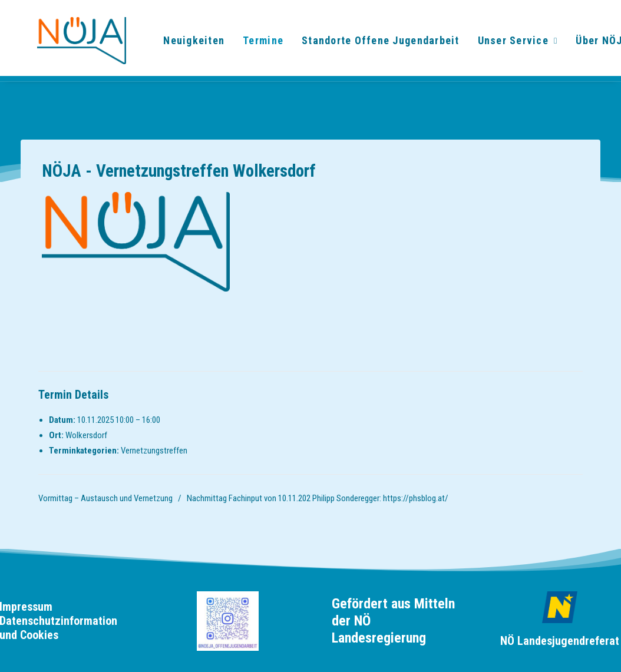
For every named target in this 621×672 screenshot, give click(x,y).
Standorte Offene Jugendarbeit (372, 44)
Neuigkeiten (185, 44)
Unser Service (508, 44)
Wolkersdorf (86, 435)
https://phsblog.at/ (416, 498)
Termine (254, 44)
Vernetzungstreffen (154, 451)
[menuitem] (185, 45)
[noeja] (65, 45)
